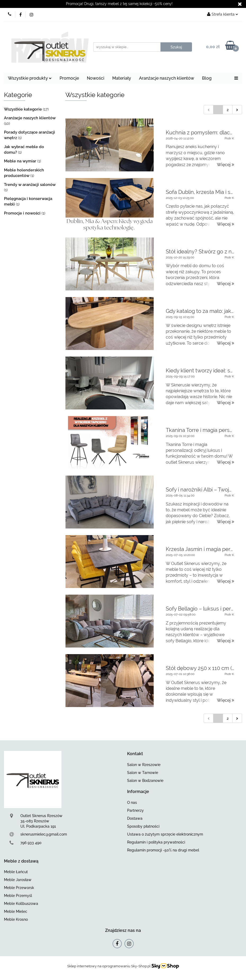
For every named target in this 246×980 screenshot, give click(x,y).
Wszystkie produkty (30, 78)
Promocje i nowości (23, 213)
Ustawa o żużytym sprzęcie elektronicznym (165, 834)
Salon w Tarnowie (143, 773)
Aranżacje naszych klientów (167, 78)
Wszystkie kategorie (23, 109)
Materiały (122, 78)
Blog (207, 78)
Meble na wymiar (21, 161)
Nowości (96, 78)
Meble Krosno (16, 919)
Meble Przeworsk (19, 888)
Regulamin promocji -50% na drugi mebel (163, 850)
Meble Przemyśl (18, 896)
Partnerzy (135, 810)
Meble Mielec (16, 911)
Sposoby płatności (143, 826)
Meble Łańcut (16, 872)
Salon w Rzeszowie (144, 765)
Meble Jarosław (18, 880)
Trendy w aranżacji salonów (30, 185)
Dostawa (135, 818)
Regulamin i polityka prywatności (156, 842)
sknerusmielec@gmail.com (44, 834)
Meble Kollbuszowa (21, 904)
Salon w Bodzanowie (145, 781)
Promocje (69, 78)
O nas (132, 803)
